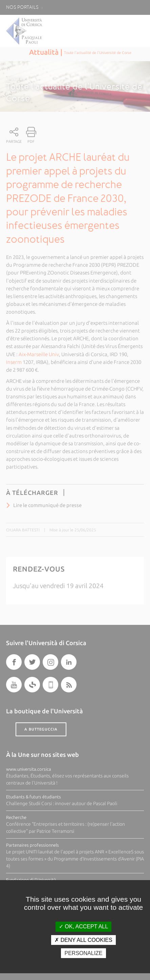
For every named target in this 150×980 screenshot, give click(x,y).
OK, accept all (83, 926)
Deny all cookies (83, 940)
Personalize (83, 953)
